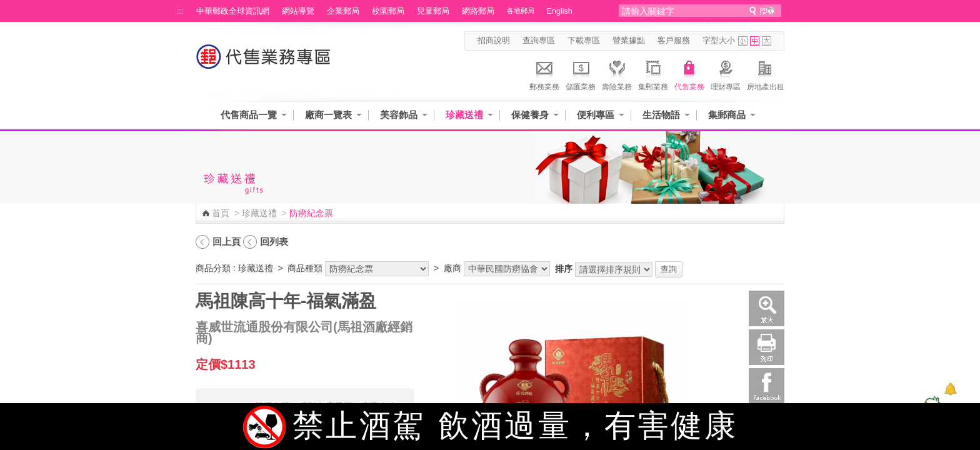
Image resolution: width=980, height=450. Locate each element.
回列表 (274, 242)
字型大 (767, 41)
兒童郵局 (433, 11)
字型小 (743, 41)
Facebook (767, 386)
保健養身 (530, 115)
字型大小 (719, 41)
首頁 (221, 213)
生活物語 (661, 115)
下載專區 (584, 41)
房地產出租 (766, 74)
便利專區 (596, 115)
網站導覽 (298, 11)
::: (180, 11)
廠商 (452, 268)
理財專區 (726, 74)
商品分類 (213, 268)
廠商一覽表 (328, 115)
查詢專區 (539, 41)
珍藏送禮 (464, 115)
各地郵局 (521, 11)
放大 (767, 308)
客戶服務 (674, 41)
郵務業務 (544, 74)
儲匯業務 (581, 74)
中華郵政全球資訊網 (233, 11)
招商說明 (494, 41)
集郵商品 (727, 115)
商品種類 (305, 268)
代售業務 (689, 74)
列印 (767, 347)
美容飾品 (399, 115)
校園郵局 (388, 11)
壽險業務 (617, 74)
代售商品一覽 (249, 115)
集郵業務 (653, 74)
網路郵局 (478, 11)
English (560, 11)
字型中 (755, 41)
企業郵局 (343, 11)
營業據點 (629, 41)
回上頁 (227, 242)
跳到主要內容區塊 (7, 7)
